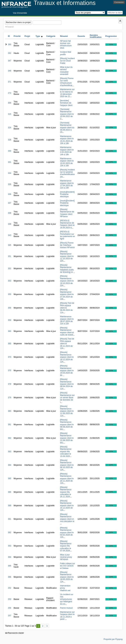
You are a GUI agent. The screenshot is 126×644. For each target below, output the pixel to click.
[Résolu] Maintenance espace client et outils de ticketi (67, 331)
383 (10, 452)
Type (39, 36)
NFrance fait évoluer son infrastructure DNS (66, 45)
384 (10, 465)
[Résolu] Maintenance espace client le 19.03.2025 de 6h (67, 371)
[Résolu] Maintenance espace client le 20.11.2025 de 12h (67, 479)
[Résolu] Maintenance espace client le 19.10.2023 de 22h (67, 281)
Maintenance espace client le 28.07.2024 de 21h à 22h (67, 320)
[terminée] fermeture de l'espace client (66, 103)
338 (10, 213)
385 (10, 479)
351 (10, 256)
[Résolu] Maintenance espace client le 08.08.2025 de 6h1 (67, 425)
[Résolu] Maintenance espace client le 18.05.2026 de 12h (67, 577)
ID (9, 36)
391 (10, 519)
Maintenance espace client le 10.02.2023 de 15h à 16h (67, 162)
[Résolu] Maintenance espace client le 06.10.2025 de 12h (67, 465)
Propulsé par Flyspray (113, 639)
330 (10, 151)
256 (10, 608)
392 (10, 533)
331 (10, 162)
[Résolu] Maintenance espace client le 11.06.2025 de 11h (67, 411)
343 (10, 235)
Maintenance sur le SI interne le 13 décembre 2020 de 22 (67, 93)
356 (10, 308)
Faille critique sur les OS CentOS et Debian (68, 566)
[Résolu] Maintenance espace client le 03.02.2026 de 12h (67, 533)
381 (10, 425)
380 (10, 411)
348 (10, 71)
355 (10, 294)
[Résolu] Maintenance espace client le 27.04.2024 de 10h (67, 294)
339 (10, 224)
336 (10, 194)
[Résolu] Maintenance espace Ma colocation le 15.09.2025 (66, 452)
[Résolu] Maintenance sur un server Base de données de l (67, 398)
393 (10, 546)
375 (10, 371)
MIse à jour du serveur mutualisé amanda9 (66, 71)
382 (10, 438)
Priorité (17, 36)
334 (10, 173)
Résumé (64, 36)
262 (10, 53)
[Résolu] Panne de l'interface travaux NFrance (67, 245)
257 (10, 616)
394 (10, 557)
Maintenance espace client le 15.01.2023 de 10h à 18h (67, 140)
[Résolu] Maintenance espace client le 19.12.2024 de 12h (67, 357)
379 (10, 398)
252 (10, 588)
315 (10, 114)
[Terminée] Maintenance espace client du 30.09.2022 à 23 (67, 128)
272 (10, 93)
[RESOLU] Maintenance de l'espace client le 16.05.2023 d (67, 224)
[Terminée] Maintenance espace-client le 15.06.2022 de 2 (67, 114)
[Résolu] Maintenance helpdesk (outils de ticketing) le (67, 269)
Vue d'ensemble (20, 13)
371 (10, 82)
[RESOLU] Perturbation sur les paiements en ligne (68, 235)
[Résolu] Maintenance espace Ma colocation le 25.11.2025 (66, 492)
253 (10, 599)
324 (10, 128)
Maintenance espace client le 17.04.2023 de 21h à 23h (67, 184)
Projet (27, 36)
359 (10, 320)
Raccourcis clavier (15, 633)
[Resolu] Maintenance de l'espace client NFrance (67, 213)
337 (10, 203)
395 (10, 566)
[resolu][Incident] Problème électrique (67, 194)
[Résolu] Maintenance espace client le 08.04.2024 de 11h (67, 384)
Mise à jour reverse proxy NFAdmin (66, 557)
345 (10, 245)
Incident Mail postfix (66, 53)
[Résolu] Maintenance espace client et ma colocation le (67, 518)
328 (10, 140)
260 (10, 44)
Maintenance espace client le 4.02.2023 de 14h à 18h (67, 151)
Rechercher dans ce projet (18, 22)
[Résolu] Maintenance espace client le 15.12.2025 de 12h (67, 506)
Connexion (119, 2)
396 (10, 577)
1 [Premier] (38, 626)
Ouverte (81, 36)
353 (10, 281)
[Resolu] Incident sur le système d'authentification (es (67, 173)
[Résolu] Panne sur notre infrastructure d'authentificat (67, 82)
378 (10, 384)
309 (10, 103)
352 (10, 268)
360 (10, 331)
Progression (111, 36)
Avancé (10, 27)
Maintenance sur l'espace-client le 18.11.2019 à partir (67, 616)
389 (10, 506)
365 (10, 344)
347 (10, 61)
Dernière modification (96, 36)
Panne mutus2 (66, 608)
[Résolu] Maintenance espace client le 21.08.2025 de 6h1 (67, 438)
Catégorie (51, 36)
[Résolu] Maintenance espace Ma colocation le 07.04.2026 (66, 546)
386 (10, 492)
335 (10, 184)
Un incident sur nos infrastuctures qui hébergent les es (67, 599)
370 (10, 357)
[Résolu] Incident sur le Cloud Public (67, 61)
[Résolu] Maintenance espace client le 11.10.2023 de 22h (67, 256)
